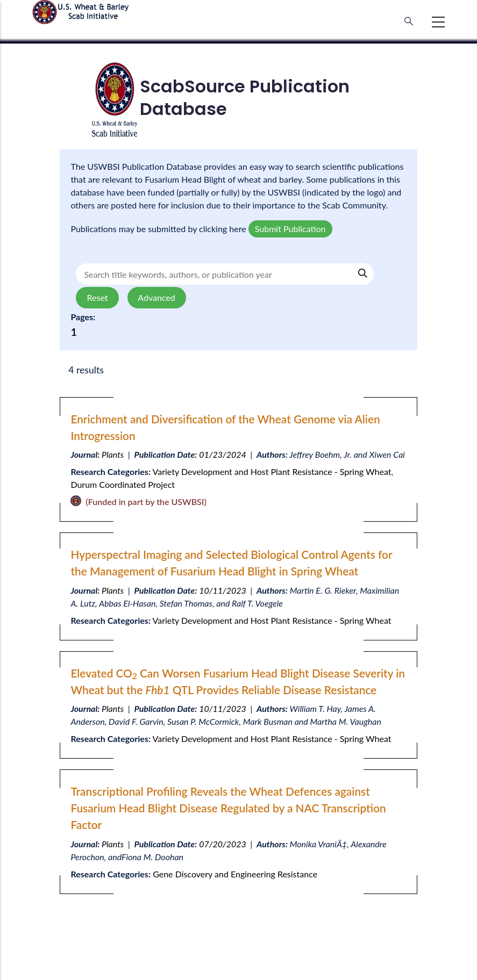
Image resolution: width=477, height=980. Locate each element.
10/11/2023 (223, 590)
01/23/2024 (223, 454)
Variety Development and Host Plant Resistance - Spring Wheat (272, 471)
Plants (113, 454)
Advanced (157, 297)
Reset (97, 297)
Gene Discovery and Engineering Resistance (235, 874)
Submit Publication (290, 229)
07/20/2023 (223, 844)
